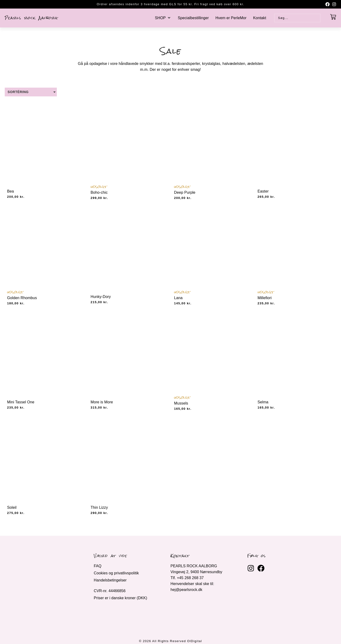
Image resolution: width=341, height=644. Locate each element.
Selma (263, 402)
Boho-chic (99, 192)
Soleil (12, 507)
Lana (178, 298)
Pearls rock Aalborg (31, 18)
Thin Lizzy (99, 507)
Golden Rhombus (22, 298)
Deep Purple (185, 192)
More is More (102, 402)
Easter (263, 191)
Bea (11, 191)
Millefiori (265, 298)
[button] (163, 18)
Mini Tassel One (21, 402)
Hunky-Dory (101, 297)
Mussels (181, 403)
